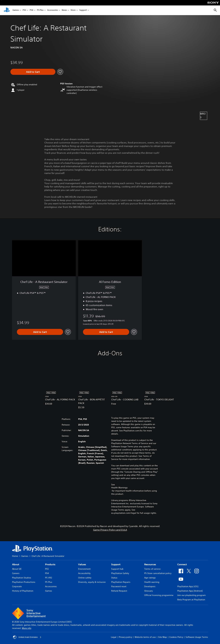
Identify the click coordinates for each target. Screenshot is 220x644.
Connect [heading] (182, 564)
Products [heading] (50, 564)
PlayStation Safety (120, 573)
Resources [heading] (150, 564)
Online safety (85, 578)
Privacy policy (125, 637)
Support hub (117, 569)
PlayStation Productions (24, 582)
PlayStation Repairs (121, 582)
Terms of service (152, 569)
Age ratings (150, 578)
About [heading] (16, 564)
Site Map (163, 637)
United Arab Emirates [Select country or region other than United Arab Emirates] (27, 637)
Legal (114, 637)
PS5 (24, 10)
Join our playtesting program (191, 595)
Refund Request (119, 591)
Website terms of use (145, 637)
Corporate (17, 586)
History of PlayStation (23, 591)
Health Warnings (119, 488)
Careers (16, 573)
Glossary (148, 591)
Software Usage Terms (197, 637)
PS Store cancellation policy (158, 573)
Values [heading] (82, 564)
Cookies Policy (176, 637)
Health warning (152, 582)
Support (83, 10)
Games (16, 10)
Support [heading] (116, 564)
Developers (150, 586)
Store (73, 10)
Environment (84, 569)
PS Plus (40, 10)
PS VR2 (49, 578)
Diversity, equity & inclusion (92, 582)
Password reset (119, 586)
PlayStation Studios (22, 578)
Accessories (53, 10)
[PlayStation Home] (7, 10)
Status (114, 578)
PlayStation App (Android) (190, 591)
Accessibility (84, 573)
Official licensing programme (159, 595)
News (64, 10)
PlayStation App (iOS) (188, 586)
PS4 (31, 10)
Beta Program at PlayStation (191, 600)
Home (15, 556)
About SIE (17, 569)
